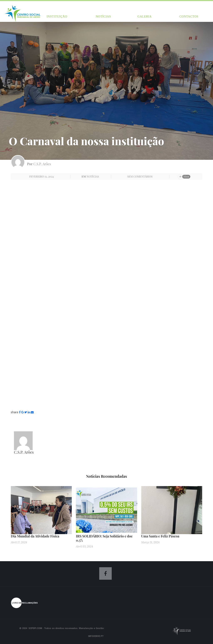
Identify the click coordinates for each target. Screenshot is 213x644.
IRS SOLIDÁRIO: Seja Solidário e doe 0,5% (104, 538)
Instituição (57, 17)
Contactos (189, 17)
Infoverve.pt (96, 636)
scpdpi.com (35, 628)
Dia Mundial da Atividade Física (35, 536)
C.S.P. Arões (42, 164)
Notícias (103, 17)
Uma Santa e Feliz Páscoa (160, 536)
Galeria (145, 17)
